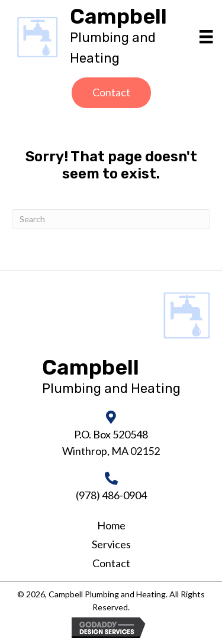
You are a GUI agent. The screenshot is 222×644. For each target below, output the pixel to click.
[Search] (111, 219)
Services (111, 544)
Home (111, 525)
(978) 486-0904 (111, 495)
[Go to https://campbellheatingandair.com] (130, 37)
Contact (111, 563)
